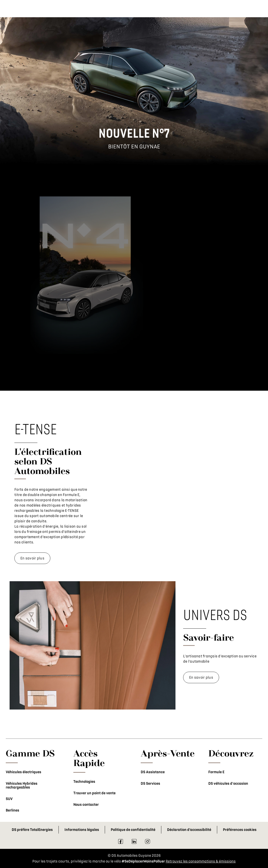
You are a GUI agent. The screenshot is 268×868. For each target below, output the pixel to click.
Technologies (84, 782)
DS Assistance (153, 772)
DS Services (150, 783)
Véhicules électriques (23, 772)
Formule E (216, 772)
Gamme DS (30, 753)
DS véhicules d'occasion (228, 783)
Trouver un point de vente (94, 793)
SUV (9, 799)
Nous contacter (86, 805)
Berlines (12, 810)
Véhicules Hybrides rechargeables (22, 785)
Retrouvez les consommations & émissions (201, 861)
